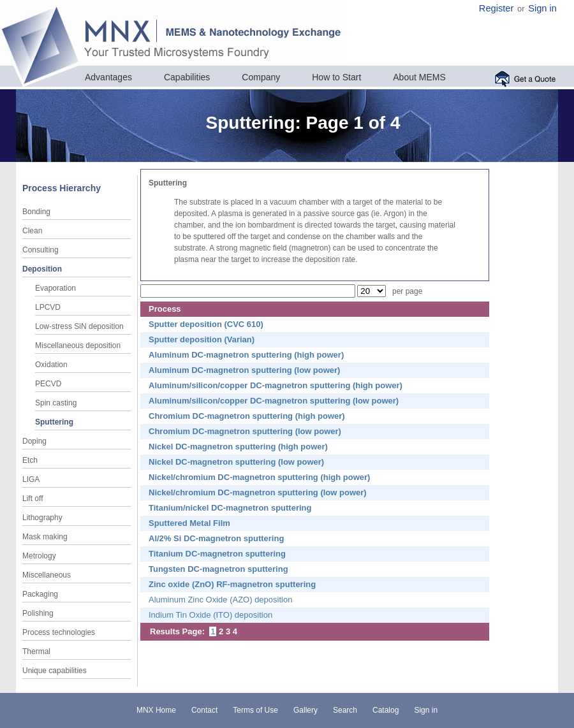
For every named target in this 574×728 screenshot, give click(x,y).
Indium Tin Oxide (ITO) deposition (210, 615)
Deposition (42, 269)
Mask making (45, 537)
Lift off (33, 499)
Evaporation (55, 288)
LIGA (31, 479)
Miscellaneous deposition (78, 346)
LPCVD (48, 307)
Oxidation (51, 365)
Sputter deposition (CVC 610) (206, 324)
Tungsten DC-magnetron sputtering (218, 569)
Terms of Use (255, 710)
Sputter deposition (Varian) (202, 339)
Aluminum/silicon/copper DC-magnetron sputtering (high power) (276, 385)
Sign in (542, 8)
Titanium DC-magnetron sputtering (217, 554)
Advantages (108, 77)
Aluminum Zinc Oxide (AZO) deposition (220, 600)
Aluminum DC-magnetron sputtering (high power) (246, 355)
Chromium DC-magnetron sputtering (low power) (245, 431)
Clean (32, 231)
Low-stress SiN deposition (79, 326)
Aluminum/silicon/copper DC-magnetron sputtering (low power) (274, 401)
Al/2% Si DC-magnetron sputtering (216, 538)
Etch (30, 460)
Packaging (40, 594)
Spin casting (56, 403)
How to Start (336, 77)
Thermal (36, 652)
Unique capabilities (55, 671)
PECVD (48, 384)
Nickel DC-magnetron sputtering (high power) (238, 447)
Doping (34, 441)
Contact (204, 710)
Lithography (42, 518)
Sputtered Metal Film (189, 523)
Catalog (386, 710)
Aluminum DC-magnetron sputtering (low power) (244, 370)
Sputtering (54, 422)
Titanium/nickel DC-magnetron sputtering (230, 508)
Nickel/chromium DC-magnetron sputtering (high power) (259, 477)
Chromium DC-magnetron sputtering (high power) (247, 416)
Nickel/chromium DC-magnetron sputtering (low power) (258, 492)
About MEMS (419, 77)
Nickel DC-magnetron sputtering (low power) (236, 462)
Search (345, 710)
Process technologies (59, 632)
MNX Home (156, 710)
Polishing (38, 613)
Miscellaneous (47, 575)
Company (261, 77)
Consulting (40, 250)
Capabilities (187, 77)
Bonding (36, 212)
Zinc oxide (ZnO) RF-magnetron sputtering (232, 584)
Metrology (39, 556)
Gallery (305, 710)
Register (497, 8)
